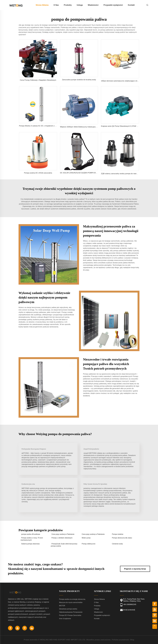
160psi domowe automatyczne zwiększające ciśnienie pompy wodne (127, 81)
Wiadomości (93, 5)
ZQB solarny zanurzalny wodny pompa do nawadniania (122, 174)
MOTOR (62, 606)
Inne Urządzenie (65, 619)
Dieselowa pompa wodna (68, 609)
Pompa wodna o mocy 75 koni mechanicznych (32, 539)
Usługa (80, 5)
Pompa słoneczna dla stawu (122, 538)
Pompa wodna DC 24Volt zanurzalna (38, 173)
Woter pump (86, 538)
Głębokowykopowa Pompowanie (71, 612)
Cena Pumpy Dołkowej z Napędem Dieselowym (38, 80)
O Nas (56, 5)
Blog (132, 640)
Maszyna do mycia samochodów (71, 602)
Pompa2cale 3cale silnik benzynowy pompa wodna (64, 545)
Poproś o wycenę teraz (135, 569)
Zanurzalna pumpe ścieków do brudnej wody (79, 80)
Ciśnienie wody (117, 544)
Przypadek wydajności (113, 5)
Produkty (68, 5)
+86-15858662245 (130, 604)
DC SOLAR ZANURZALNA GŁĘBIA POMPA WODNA (80, 173)
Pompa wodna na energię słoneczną (72, 599)
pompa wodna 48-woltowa (31, 534)
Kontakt (131, 5)
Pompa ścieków (118, 534)
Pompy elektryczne (89, 544)
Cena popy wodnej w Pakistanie (63, 534)
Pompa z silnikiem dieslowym (62, 538)
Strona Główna (42, 5)
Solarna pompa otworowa (30, 544)
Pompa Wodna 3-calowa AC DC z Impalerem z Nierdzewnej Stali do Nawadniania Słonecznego (55, 126)
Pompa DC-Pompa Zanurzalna (70, 615)
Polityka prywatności (121, 640)
